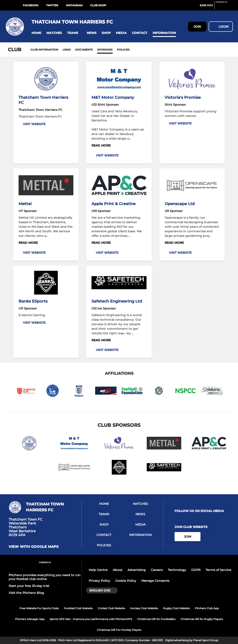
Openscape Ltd (180, 204)
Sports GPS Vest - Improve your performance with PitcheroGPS (91, 619)
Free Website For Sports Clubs (39, 608)
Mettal (25, 204)
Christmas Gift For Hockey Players (119, 630)
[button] (36, 33)
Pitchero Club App (207, 608)
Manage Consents (155, 581)
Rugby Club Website (176, 608)
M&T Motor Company (113, 97)
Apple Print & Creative (113, 204)
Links (67, 50)
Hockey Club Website (144, 608)
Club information (44, 50)
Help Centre (98, 570)
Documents (84, 50)
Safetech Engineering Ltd (117, 301)
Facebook (31, 5)
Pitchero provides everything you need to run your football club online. (45, 577)
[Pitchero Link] (224, 7)
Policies (123, 50)
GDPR (196, 570)
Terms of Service (218, 570)
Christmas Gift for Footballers (156, 619)
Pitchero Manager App (30, 619)
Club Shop (98, 5)
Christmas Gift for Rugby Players (202, 619)
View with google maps (34, 547)
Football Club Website (78, 608)
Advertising (137, 570)
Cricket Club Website (111, 608)
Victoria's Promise (183, 97)
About (118, 570)
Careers (157, 570)
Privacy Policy (99, 581)
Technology (177, 570)
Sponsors (105, 50)
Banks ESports (33, 301)
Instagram (74, 5)
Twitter (52, 5)
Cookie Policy (126, 581)
